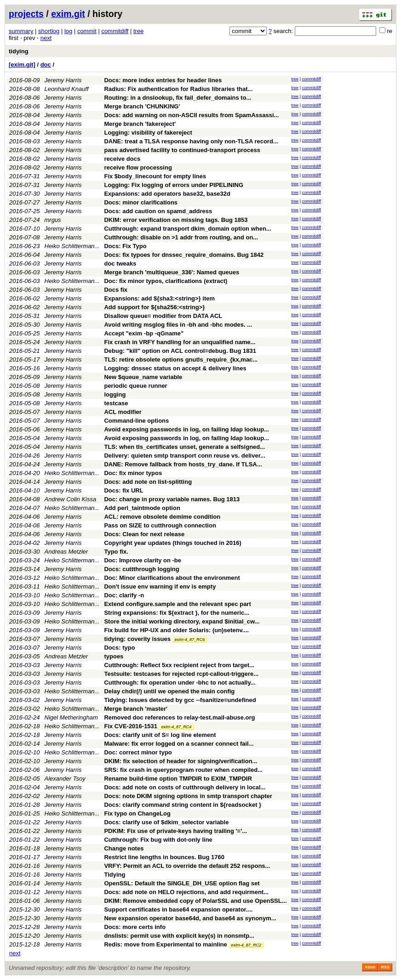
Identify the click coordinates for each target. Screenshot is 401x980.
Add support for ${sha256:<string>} (154, 307)
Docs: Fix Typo (125, 246)
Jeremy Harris (63, 80)
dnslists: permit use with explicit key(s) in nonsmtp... (179, 936)
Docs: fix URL (123, 490)
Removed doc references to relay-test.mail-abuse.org (179, 717)
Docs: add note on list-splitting (148, 482)
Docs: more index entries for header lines (163, 80)
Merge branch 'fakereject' (140, 124)
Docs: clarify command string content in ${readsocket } (183, 805)
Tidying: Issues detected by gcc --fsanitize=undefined (180, 700)
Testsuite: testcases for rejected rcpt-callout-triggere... (181, 674)
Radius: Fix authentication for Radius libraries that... (178, 89)
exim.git (68, 14)
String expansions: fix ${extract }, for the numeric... (177, 613)
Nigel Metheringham (71, 717)
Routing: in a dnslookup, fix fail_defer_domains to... (178, 98)
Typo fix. (116, 552)
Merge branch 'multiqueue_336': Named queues (172, 272)
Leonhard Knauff (67, 89)
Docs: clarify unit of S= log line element (160, 735)
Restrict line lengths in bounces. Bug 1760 (164, 857)
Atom (370, 967)
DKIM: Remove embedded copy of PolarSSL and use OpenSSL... (195, 901)
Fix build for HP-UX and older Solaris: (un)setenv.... (176, 630)
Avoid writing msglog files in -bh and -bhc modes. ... (178, 325)
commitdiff (115, 31)
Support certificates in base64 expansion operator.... (178, 909)
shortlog (49, 31)
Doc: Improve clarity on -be (143, 560)
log (68, 31)
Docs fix (116, 290)
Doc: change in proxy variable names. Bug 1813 (172, 499)
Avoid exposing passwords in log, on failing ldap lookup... (186, 429)
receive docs (122, 159)
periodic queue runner (135, 386)
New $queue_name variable (143, 377)
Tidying (115, 875)
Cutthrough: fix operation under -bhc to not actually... (180, 683)
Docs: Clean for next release (144, 534)
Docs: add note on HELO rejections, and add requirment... (186, 892)
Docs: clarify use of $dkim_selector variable (166, 822)
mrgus (53, 220)
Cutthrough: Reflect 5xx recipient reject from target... (179, 665)
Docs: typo (119, 648)
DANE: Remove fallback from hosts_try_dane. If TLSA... (183, 464)
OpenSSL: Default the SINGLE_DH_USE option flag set (182, 883)
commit (87, 31)
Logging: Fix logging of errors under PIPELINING (174, 185)
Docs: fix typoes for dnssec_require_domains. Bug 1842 (184, 255)
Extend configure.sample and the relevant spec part (177, 604)
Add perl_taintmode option (142, 508)
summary (21, 31)
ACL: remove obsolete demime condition (162, 517)
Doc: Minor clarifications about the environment (172, 578)
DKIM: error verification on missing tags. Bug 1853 (176, 220)
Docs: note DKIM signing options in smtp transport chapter (188, 796)
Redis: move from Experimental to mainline (165, 944)
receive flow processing (138, 167)
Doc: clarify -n (124, 595)
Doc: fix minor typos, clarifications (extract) (166, 281)
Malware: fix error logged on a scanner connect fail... (179, 744)
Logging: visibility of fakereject (148, 133)
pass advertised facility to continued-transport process (182, 150)
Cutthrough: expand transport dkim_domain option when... (187, 229)
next (46, 38)
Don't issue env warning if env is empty (160, 586)
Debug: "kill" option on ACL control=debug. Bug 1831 (180, 351)
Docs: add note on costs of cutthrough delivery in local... (185, 787)
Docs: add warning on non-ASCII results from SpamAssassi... (191, 115)
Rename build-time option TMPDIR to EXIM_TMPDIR (178, 779)
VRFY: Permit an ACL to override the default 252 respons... (187, 866)
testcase (116, 403)
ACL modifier (123, 412)
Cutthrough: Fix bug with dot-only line (158, 840)
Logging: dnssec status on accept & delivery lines (175, 368)
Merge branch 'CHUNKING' (142, 106)
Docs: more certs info (135, 927)
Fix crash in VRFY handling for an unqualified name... (180, 342)
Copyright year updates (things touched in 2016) (172, 543)
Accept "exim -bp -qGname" (144, 333)
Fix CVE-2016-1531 (131, 726)
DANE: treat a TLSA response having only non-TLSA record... (191, 141)
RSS (385, 967)
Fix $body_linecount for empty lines (155, 176)
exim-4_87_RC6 (190, 640)
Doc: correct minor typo (138, 752)
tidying (19, 51)
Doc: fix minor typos (133, 473)
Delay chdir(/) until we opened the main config (169, 691)
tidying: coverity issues (137, 639)
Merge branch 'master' (136, 709)
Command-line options (136, 421)
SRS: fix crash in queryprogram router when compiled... (183, 770)
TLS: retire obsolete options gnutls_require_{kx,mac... (181, 360)
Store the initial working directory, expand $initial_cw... (182, 621)
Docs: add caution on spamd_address (158, 211)
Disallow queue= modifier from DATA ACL (163, 316)
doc (46, 65)
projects (26, 14)
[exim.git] (22, 65)
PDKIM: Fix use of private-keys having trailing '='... (175, 831)
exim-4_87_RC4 (177, 727)
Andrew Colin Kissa (71, 499)
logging (115, 394)
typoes (114, 656)
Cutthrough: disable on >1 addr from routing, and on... (181, 237)
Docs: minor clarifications (141, 202)
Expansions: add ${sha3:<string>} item (159, 298)
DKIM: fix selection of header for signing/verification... (180, 761)
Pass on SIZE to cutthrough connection (160, 525)
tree (138, 31)
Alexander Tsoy (65, 779)
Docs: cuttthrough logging (141, 569)
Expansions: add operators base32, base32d (167, 194)
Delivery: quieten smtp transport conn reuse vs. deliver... (184, 456)
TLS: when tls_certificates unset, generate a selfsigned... (184, 447)
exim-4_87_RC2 (246, 945)
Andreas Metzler (66, 552)
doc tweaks (120, 263)
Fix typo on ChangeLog (137, 813)
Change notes (124, 848)
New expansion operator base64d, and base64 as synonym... (190, 918)
